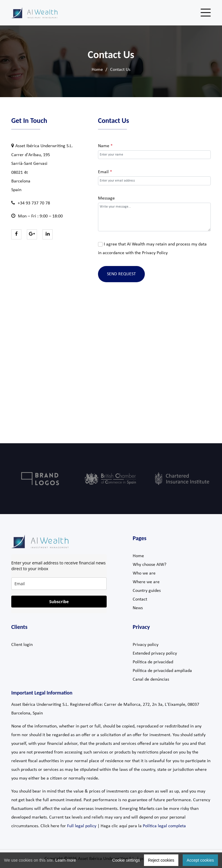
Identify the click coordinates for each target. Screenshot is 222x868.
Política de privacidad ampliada (162, 671)
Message (106, 198)
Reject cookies (161, 860)
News (138, 608)
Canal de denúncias (151, 679)
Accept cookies (200, 860)
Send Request (121, 274)
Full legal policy (82, 826)
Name (105, 146)
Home (97, 70)
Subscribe (59, 602)
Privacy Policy (155, 253)
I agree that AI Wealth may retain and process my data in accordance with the (152, 249)
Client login (22, 645)
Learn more (66, 860)
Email (105, 172)
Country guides (147, 591)
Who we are (144, 573)
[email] (59, 584)
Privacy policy (146, 645)
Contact (140, 599)
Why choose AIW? (149, 565)
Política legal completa (164, 826)
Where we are (146, 582)
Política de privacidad (153, 662)
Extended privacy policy (155, 653)
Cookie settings (126, 860)
